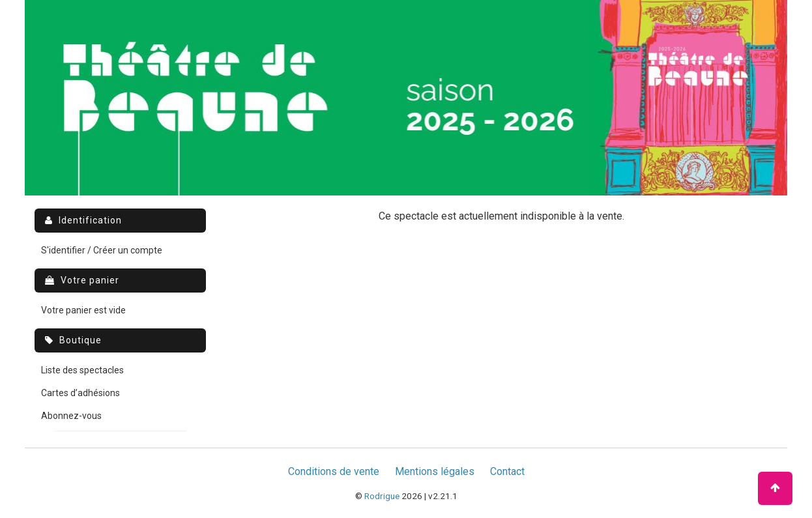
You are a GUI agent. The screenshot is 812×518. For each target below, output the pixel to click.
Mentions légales (435, 471)
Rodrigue (382, 496)
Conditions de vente (334, 471)
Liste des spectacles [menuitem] (82, 370)
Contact (507, 471)
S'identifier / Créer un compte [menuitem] (102, 250)
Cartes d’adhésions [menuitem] (80, 393)
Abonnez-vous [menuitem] (71, 416)
